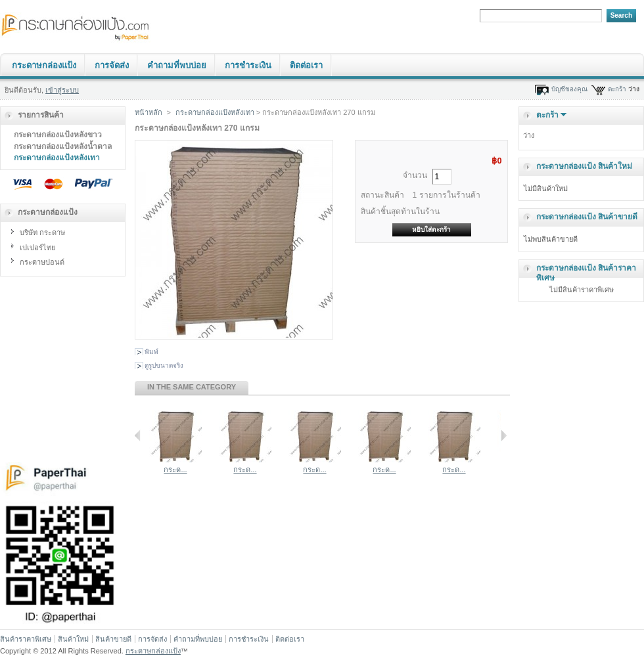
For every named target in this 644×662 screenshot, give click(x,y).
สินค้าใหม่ (73, 639)
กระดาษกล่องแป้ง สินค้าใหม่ (584, 166)
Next (504, 435)
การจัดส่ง (112, 65)
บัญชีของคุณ (569, 89)
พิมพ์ (151, 352)
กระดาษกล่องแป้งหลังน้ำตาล (63, 146)
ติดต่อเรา (306, 65)
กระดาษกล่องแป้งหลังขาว (58, 135)
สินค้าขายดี (113, 639)
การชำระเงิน (248, 65)
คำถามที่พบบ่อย (177, 65)
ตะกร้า (617, 89)
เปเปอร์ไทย (37, 248)
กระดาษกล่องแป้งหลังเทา (57, 158)
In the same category (192, 387)
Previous (138, 435)
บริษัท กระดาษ (42, 232)
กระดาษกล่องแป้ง (44, 65)
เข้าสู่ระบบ (62, 90)
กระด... (175, 470)
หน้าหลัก (149, 112)
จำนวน (415, 175)
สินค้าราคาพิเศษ (26, 639)
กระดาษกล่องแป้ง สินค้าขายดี (587, 217)
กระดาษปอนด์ (42, 262)
